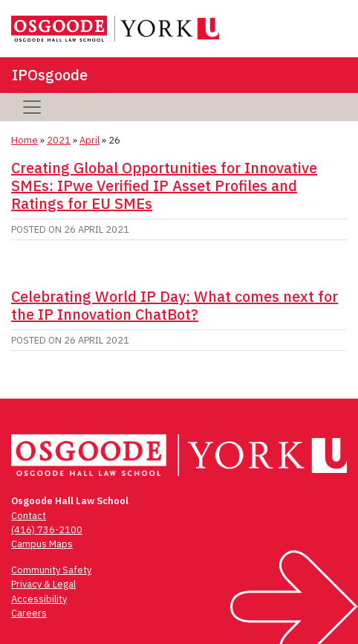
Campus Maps (42, 544)
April (89, 140)
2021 (59, 140)
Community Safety (51, 570)
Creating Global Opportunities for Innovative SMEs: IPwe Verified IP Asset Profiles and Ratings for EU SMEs (164, 186)
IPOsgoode (50, 75)
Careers (29, 613)
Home (25, 140)
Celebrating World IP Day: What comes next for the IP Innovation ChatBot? (175, 305)
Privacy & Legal (43, 584)
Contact (29, 516)
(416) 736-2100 (47, 530)
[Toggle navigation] (32, 107)
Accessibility (39, 599)
